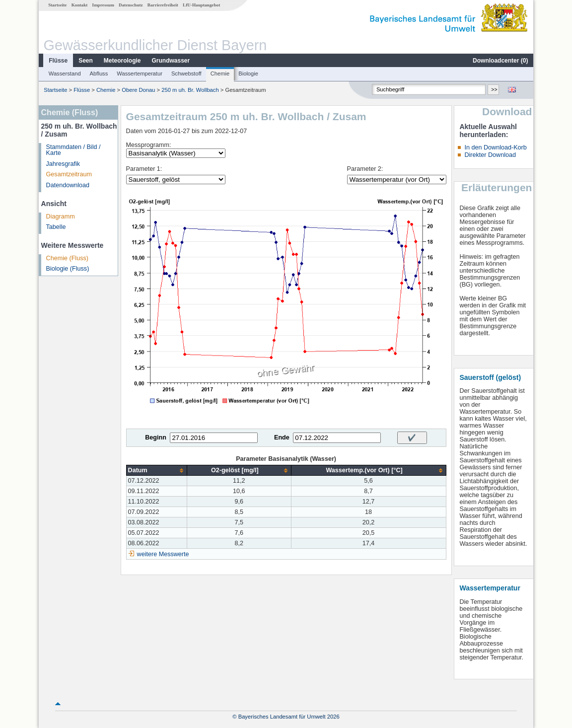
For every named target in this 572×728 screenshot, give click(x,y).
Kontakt (80, 5)
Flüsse (58, 61)
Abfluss (99, 73)
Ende (282, 437)
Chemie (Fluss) (67, 258)
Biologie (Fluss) (68, 269)
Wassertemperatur (140, 73)
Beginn (156, 437)
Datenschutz (131, 5)
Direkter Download (490, 155)
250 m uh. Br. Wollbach (190, 90)
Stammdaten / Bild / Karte (73, 150)
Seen (86, 61)
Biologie (248, 73)
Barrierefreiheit (163, 5)
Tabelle (56, 227)
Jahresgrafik (63, 164)
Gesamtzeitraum (69, 174)
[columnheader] (156, 471)
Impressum (103, 5)
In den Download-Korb (495, 147)
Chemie (220, 73)
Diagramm (61, 217)
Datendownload (68, 185)
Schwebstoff (186, 73)
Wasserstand (65, 73)
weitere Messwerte (163, 554)
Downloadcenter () (500, 61)
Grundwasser (171, 61)
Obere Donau (138, 90)
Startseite (57, 5)
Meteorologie (122, 61)
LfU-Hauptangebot (201, 5)
